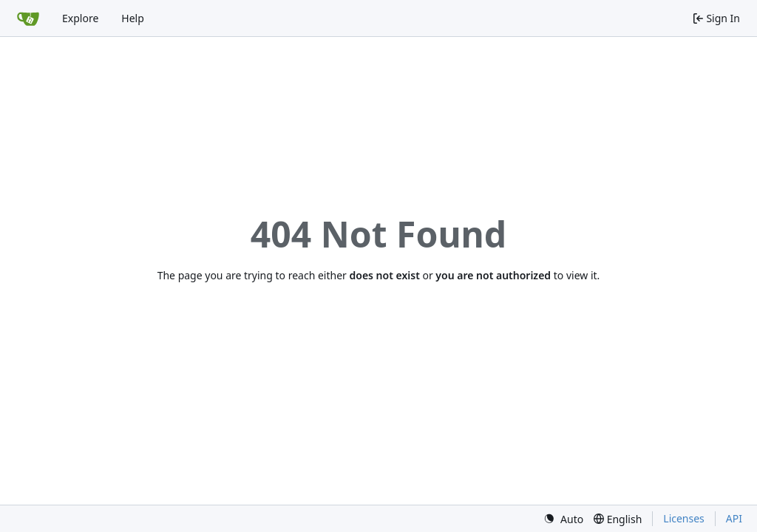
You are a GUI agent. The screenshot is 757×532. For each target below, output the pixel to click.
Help (133, 18)
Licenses (684, 518)
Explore (80, 18)
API (734, 518)
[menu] (563, 519)
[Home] (28, 18)
